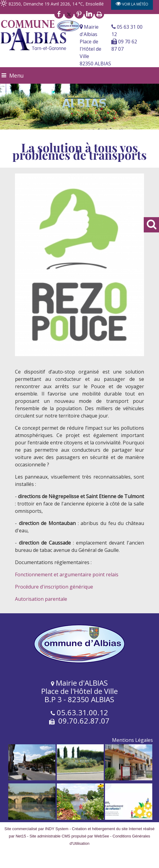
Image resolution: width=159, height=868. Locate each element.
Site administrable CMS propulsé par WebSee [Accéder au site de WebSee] (69, 836)
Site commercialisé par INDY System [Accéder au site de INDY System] (37, 829)
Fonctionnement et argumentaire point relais (67, 574)
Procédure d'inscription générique (54, 587)
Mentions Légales (132, 740)
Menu (16, 75)
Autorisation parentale (41, 599)
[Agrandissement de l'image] (32, 779)
